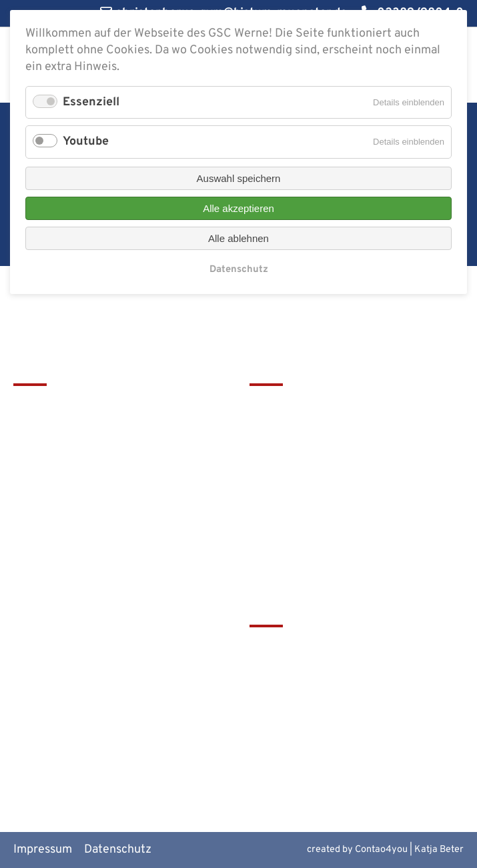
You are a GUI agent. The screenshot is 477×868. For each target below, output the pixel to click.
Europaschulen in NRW (310, 716)
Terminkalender (292, 430)
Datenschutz (118, 850)
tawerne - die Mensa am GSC (326, 649)
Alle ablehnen (238, 238)
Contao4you (381, 850)
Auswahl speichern (239, 178)
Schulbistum (283, 671)
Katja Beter (439, 850)
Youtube (86, 142)
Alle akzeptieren (238, 208)
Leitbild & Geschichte (307, 407)
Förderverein (284, 452)
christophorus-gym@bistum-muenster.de (90, 533)
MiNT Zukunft (287, 738)
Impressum (43, 850)
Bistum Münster (292, 693)
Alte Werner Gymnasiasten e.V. (331, 760)
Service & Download (303, 474)
